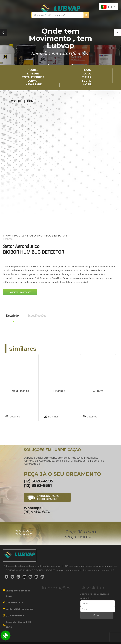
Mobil (87, 85)
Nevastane (34, 85)
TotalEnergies (33, 77)
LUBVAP (33, 81)
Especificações (37, 316)
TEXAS (87, 70)
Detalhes (15, 417)
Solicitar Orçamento (20, 292)
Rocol (87, 74)
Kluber (33, 70)
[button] (117, 33)
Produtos (18, 236)
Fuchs (87, 81)
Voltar (16, 101)
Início (6, 236)
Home (31, 101)
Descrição (12, 316)
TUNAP (87, 77)
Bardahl (33, 74)
